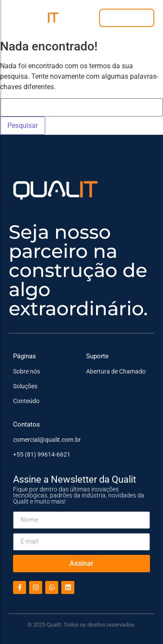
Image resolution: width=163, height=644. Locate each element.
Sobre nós (27, 371)
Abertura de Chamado (116, 371)
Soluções (25, 386)
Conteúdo (26, 401)
